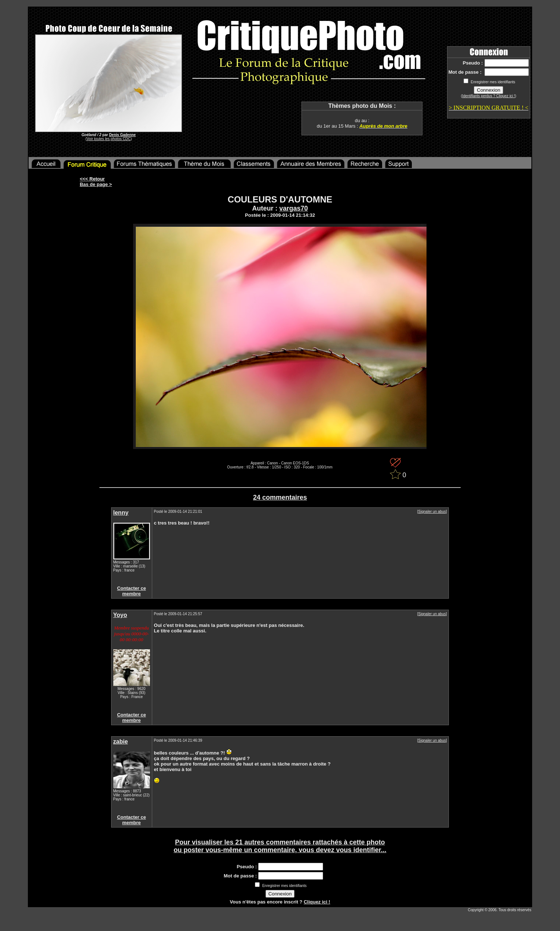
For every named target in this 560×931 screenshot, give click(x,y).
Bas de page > (96, 184)
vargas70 (293, 208)
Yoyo (120, 615)
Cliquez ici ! (317, 902)
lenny (121, 513)
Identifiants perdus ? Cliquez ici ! (488, 96)
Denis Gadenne (122, 135)
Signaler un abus (432, 512)
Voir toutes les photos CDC (109, 139)
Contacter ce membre (131, 591)
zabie (121, 742)
